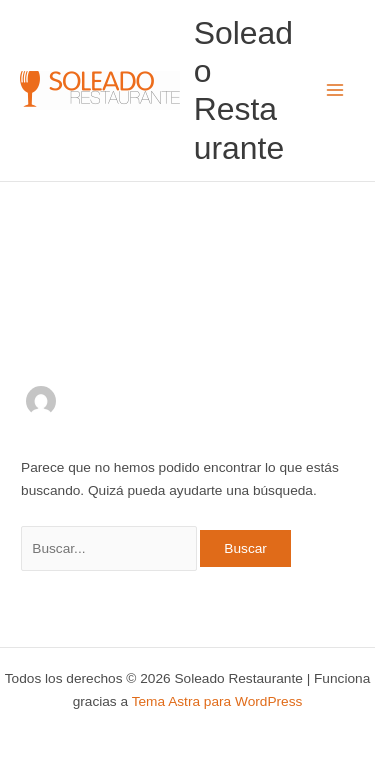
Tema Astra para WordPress (217, 701)
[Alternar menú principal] (335, 90)
